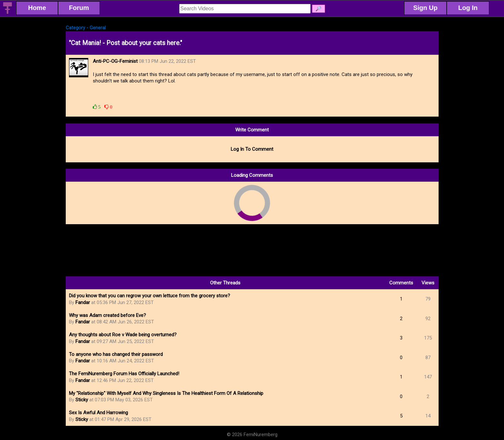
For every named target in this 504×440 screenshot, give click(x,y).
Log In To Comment (252, 149)
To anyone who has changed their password (116, 354)
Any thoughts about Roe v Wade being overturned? (123, 335)
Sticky (82, 400)
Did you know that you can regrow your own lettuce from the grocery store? (150, 296)
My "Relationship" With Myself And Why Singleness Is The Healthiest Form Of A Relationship (166, 393)
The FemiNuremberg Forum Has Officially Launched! (124, 374)
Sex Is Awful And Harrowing (98, 413)
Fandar (83, 302)
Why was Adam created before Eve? (107, 315)
